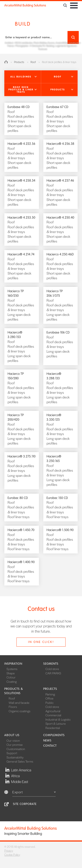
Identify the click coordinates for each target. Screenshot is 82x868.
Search (73, 37)
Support (12, 753)
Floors (13, 707)
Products (19, 62)
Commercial (53, 715)
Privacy (9, 850)
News (47, 741)
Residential (53, 728)
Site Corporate (25, 804)
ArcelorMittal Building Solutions (25, 5)
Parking (50, 694)
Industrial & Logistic (58, 719)
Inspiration (13, 664)
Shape (11, 673)
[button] (23, 77)
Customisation (16, 749)
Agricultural (53, 711)
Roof (33, 62)
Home (6, 62)
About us (12, 735)
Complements (54, 735)
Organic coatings (19, 711)
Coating (12, 681)
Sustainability (15, 757)
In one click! (41, 642)
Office (49, 698)
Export (34, 792)
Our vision (13, 740)
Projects (50, 689)
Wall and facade (19, 703)
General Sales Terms (20, 761)
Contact (50, 746)
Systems (12, 669)
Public (49, 703)
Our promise (15, 744)
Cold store (52, 669)
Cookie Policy (12, 855)
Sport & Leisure (56, 723)
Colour (11, 677)
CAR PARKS (53, 673)
